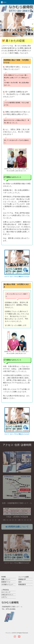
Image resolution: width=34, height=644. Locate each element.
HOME (4, 577)
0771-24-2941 (11, 609)
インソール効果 (24, 577)
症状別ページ (6, 582)
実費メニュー (6, 579)
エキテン (4, 597)
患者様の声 (22, 579)
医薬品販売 (22, 584)
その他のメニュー (7, 584)
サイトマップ (6, 592)
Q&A (20, 582)
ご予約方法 (5, 590)
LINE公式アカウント (7, 595)
